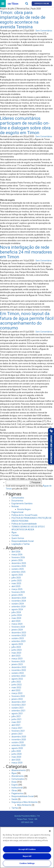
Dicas (14, 782)
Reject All (27, 856)
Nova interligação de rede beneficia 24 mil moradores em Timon (26, 252)
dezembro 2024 (19, 598)
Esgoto (15, 785)
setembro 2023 (19, 641)
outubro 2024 (18, 604)
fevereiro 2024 (18, 627)
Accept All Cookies (27, 849)
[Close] (50, 831)
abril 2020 (16, 760)
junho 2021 (17, 719)
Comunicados (18, 498)
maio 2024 (16, 618)
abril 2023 (16, 656)
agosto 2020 (17, 748)
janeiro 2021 (17, 734)
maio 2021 (16, 722)
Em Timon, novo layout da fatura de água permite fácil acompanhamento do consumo (27, 321)
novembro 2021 (19, 705)
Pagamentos (17, 793)
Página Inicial (17, 512)
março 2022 (17, 693)
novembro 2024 (19, 601)
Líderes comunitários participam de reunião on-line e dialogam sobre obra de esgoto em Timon (25, 125)
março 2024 (17, 624)
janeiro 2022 (17, 699)
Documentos (17, 501)
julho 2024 (16, 612)
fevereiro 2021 (18, 731)
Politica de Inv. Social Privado (24, 515)
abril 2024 (16, 621)
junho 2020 (17, 754)
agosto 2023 (17, 644)
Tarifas (15, 808)
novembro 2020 (19, 740)
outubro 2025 (18, 569)
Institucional (17, 788)
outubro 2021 (18, 708)
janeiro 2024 (17, 630)
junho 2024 (17, 615)
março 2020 (17, 763)
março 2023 (17, 659)
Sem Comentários (44, 31)
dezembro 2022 (19, 667)
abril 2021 (16, 725)
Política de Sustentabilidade (24, 524)
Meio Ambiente (24, 805)
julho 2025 (16, 578)
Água (14, 532)
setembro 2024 (19, 607)
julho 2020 (16, 751)
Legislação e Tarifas (21, 544)
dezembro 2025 (19, 563)
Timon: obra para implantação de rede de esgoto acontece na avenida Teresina (23, 20)
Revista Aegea (24, 509)
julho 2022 (16, 682)
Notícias (15, 506)
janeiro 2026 (17, 560)
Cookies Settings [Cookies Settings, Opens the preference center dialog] (27, 863)
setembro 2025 (19, 572)
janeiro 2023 (17, 664)
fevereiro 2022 (18, 696)
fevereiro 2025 (18, 592)
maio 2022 (16, 687)
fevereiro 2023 (18, 661)
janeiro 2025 (17, 595)
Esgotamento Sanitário (22, 504)
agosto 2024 (17, 609)
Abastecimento (19, 770)
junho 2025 (17, 581)
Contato (15, 535)
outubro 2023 (18, 638)
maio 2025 (16, 583)
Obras (14, 791)
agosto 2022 (17, 679)
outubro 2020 (18, 742)
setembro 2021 (19, 711)
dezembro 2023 (19, 633)
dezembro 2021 (19, 702)
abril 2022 (16, 690)
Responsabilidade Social (23, 541)
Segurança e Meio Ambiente (24, 802)
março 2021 (17, 728)
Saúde (14, 799)
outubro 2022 (18, 673)
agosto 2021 (17, 714)
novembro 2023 (19, 635)
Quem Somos (18, 538)
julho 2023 (16, 647)
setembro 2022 (19, 676)
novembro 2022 (19, 670)
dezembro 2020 (19, 737)
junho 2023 (17, 650)
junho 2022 (17, 685)
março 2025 (17, 589)
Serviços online (42, 4)
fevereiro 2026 (18, 557)
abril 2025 (16, 586)
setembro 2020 (19, 745)
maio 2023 (16, 653)
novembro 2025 (19, 566)
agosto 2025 (17, 575)
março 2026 (17, 555)
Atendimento (18, 776)
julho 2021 (16, 716)
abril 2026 (16, 552)
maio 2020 (16, 757)
